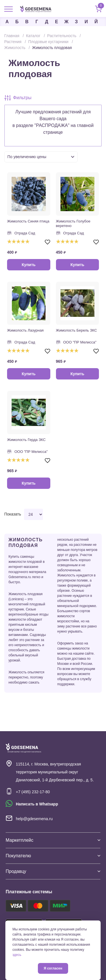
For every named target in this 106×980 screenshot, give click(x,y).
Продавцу (53, 871)
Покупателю (53, 856)
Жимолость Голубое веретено (73, 223)
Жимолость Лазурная (25, 330)
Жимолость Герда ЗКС (26, 440)
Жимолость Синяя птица (28, 221)
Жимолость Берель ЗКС (76, 330)
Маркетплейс (53, 840)
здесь (17, 955)
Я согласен (53, 968)
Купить (29, 265)
